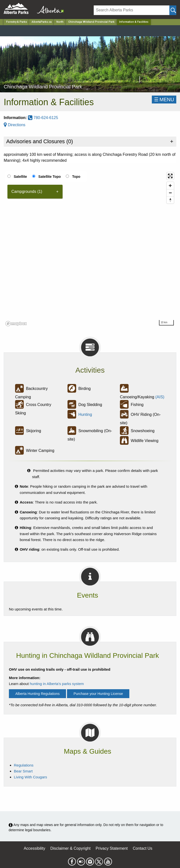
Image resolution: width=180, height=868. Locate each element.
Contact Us (143, 848)
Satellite (20, 177)
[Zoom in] (170, 186)
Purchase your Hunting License (98, 694)
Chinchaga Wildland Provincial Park (91, 22)
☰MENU (164, 100)
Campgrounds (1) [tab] (27, 192)
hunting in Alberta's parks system (57, 684)
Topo (76, 177)
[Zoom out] (170, 193)
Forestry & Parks (17, 22)
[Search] (132, 10)
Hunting (85, 414)
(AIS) (160, 397)
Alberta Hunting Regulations (37, 694)
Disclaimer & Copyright (71, 848)
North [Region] (60, 22)
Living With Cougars (30, 777)
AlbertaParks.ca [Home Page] (42, 22)
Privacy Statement (112, 848)
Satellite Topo (50, 177)
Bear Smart (23, 771)
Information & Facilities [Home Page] (134, 22)
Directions (15, 125)
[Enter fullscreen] (170, 176)
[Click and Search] (173, 10)
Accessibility (34, 848)
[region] (90, 249)
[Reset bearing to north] (170, 200)
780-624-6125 (43, 118)
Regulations (24, 765)
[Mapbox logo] (16, 324)
